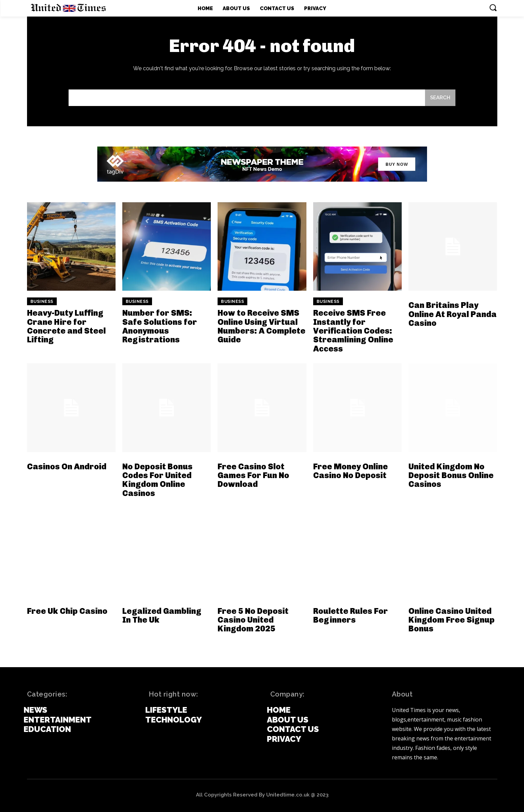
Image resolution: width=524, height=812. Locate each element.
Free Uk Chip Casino (67, 611)
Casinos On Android (67, 466)
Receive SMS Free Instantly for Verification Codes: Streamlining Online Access (353, 331)
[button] (493, 7)
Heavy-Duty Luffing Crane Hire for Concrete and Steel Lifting (66, 326)
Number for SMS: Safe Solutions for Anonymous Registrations (160, 326)
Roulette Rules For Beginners (351, 615)
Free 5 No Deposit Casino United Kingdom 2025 (253, 620)
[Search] (440, 98)
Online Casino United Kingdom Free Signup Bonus (452, 620)
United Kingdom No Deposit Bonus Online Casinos (451, 475)
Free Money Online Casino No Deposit (351, 471)
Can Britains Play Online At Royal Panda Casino (453, 314)
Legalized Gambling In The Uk (162, 615)
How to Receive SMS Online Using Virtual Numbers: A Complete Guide (261, 326)
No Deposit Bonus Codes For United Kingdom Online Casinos (157, 480)
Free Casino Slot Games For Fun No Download (253, 475)
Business (42, 302)
